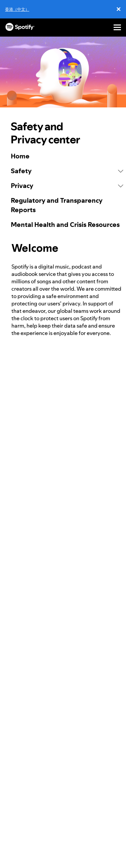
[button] (67, 171)
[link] (67, 156)
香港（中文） (17, 9)
